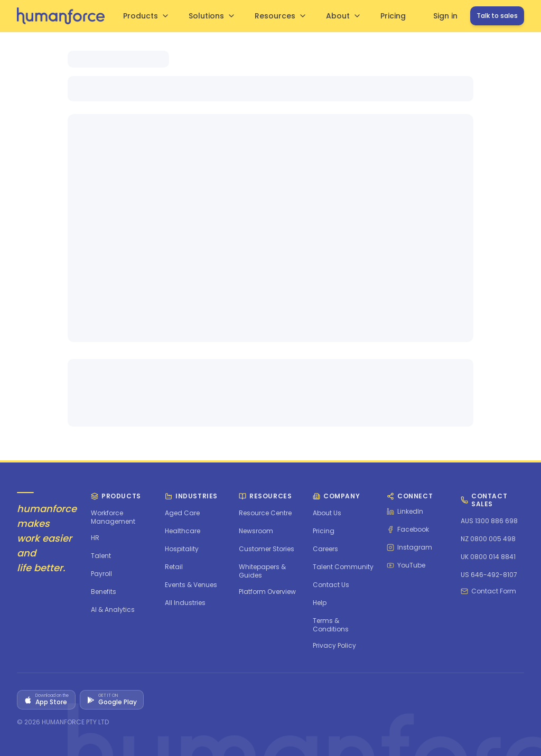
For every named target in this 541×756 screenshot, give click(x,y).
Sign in (445, 16)
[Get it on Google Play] (112, 700)
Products (146, 16)
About (344, 16)
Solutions (212, 16)
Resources (281, 16)
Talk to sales (497, 16)
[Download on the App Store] (46, 700)
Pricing (393, 16)
